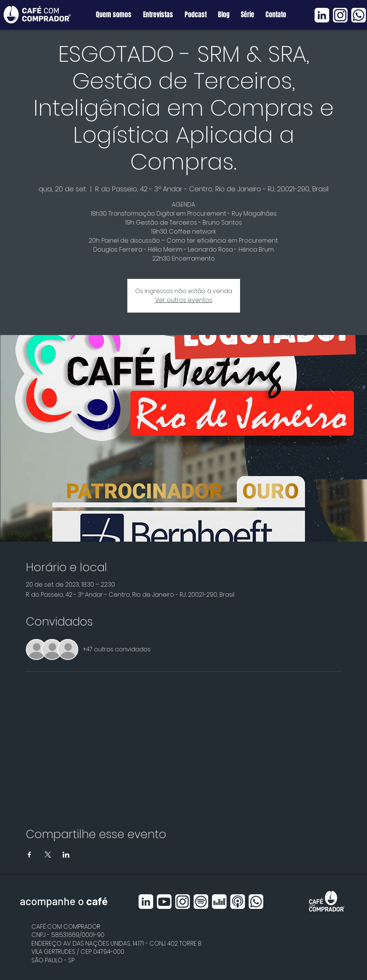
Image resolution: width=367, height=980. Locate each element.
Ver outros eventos (184, 300)
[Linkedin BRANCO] (322, 15)
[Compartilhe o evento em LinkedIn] (66, 855)
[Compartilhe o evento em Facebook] (29, 855)
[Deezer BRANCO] (219, 902)
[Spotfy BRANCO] (201, 902)
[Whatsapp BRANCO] (359, 15)
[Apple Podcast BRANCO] (238, 902)
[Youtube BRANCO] (164, 902)
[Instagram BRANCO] (340, 15)
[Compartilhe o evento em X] (48, 855)
